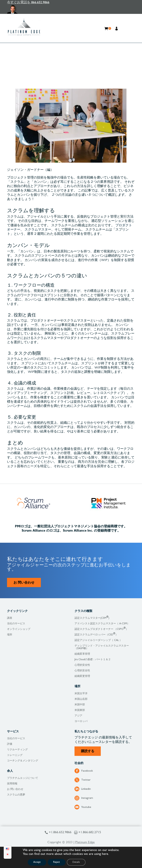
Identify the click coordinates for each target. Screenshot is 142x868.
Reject (57, 862)
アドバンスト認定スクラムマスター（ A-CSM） (102, 624)
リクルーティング (17, 750)
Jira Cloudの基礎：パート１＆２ (93, 660)
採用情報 (12, 784)
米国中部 (80, 705)
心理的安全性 (82, 665)
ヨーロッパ (81, 721)
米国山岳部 (81, 699)
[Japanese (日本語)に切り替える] (8, 855)
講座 (10, 618)
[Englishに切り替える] (8, 850)
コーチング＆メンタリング (23, 761)
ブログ (40, 67)
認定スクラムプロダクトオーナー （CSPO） (101, 629)
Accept (37, 862)
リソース (26, 67)
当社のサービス (16, 624)
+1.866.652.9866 (60, 833)
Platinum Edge (85, 843)
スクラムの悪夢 (16, 795)
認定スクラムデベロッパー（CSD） (96, 635)
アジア (78, 716)
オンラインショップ (19, 629)
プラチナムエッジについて (23, 778)
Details (76, 862)
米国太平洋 (81, 694)
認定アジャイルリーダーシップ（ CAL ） (98, 640)
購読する (88, 752)
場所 (10, 635)
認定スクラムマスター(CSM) (92, 618)
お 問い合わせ (24, 583)
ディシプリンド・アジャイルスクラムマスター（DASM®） (102, 647)
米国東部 (80, 710)
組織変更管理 (82, 676)
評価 (10, 744)
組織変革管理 (82, 654)
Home (12, 67)
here (105, 854)
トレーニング (15, 755)
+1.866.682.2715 (90, 833)
